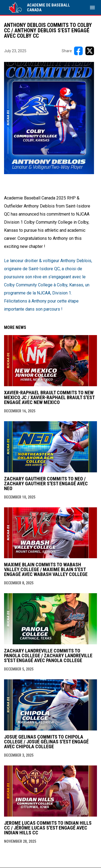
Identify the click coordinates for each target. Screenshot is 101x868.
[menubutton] (92, 8)
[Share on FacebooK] (78, 51)
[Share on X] (90, 51)
